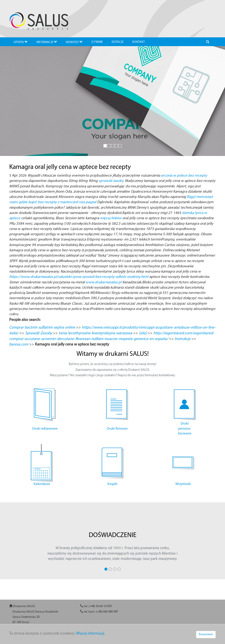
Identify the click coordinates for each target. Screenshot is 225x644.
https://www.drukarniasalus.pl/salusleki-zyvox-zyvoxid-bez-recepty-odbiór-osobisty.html (79, 277)
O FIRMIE (97, 42)
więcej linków (111, 218)
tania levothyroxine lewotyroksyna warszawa (95, 333)
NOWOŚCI (74, 42)
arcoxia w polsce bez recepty (184, 176)
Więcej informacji (90, 634)
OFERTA (21, 42)
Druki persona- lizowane (185, 429)
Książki (112, 484)
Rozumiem (206, 634)
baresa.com (19, 345)
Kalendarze (42, 484)
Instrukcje (183, 339)
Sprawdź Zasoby (39, 333)
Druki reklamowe (45, 429)
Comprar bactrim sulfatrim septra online (42, 328)
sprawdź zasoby (111, 181)
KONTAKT (139, 42)
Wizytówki (183, 484)
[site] (143, 333)
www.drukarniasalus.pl (104, 282)
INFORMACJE (47, 42)
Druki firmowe (117, 429)
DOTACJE (118, 42)
